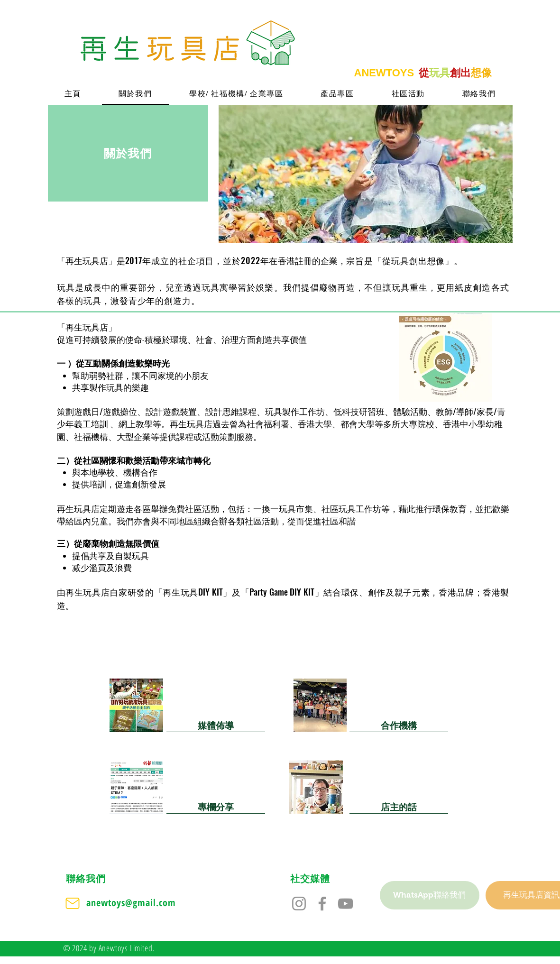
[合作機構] (399, 725)
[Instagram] (299, 904)
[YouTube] (345, 904)
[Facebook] (322, 904)
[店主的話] (399, 807)
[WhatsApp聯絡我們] (430, 895)
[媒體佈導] (216, 725)
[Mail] (73, 903)
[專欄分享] (216, 807)
